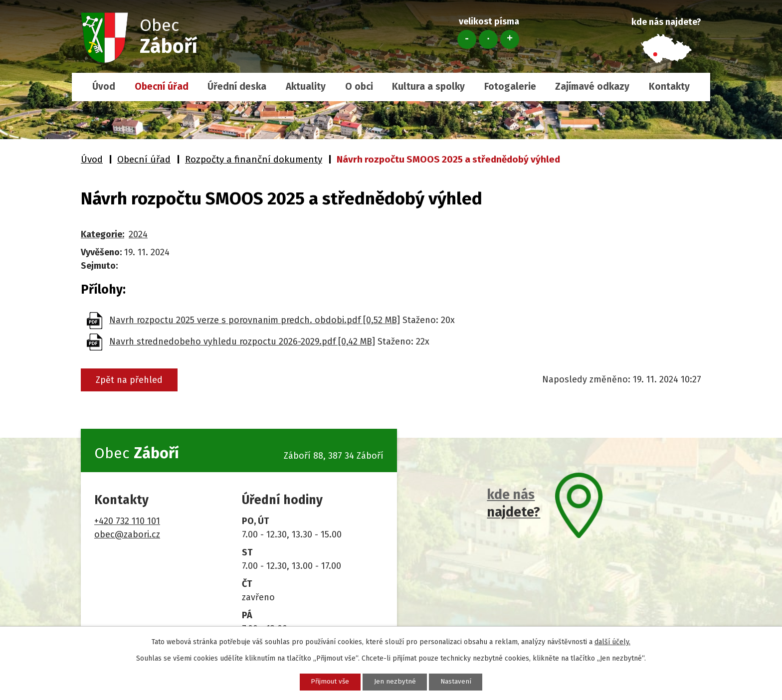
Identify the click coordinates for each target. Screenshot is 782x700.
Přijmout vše (324, 681)
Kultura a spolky (428, 87)
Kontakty (669, 87)
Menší (467, 39)
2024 (138, 234)
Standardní (488, 39)
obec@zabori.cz (127, 534)
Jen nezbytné (395, 681)
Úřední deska (237, 87)
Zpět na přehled (132, 380)
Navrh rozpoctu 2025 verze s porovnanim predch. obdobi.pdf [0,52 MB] (255, 320)
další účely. (612, 641)
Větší (510, 39)
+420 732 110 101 (127, 521)
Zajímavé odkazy (592, 87)
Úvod (104, 87)
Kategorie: (102, 234)
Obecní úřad (162, 87)
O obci (359, 87)
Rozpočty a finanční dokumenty (254, 159)
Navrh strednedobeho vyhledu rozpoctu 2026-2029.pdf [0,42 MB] (242, 342)
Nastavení (462, 681)
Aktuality (306, 87)
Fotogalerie (510, 87)
